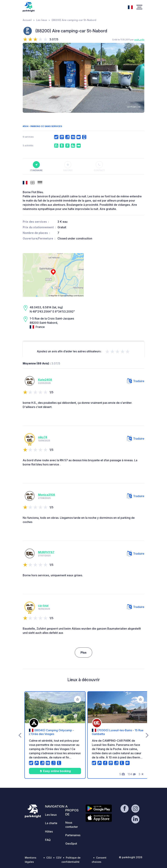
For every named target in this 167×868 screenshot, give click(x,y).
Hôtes (49, 831)
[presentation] (28, 78)
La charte (51, 823)
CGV (59, 858)
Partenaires (73, 835)
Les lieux (42, 20)
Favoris (68, 166)
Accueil (27, 20)
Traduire (136, 381)
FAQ (48, 840)
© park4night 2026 (131, 857)
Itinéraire (36, 166)
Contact (99, 166)
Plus (83, 652)
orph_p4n (139, 40)
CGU (49, 858)
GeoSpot (71, 844)
